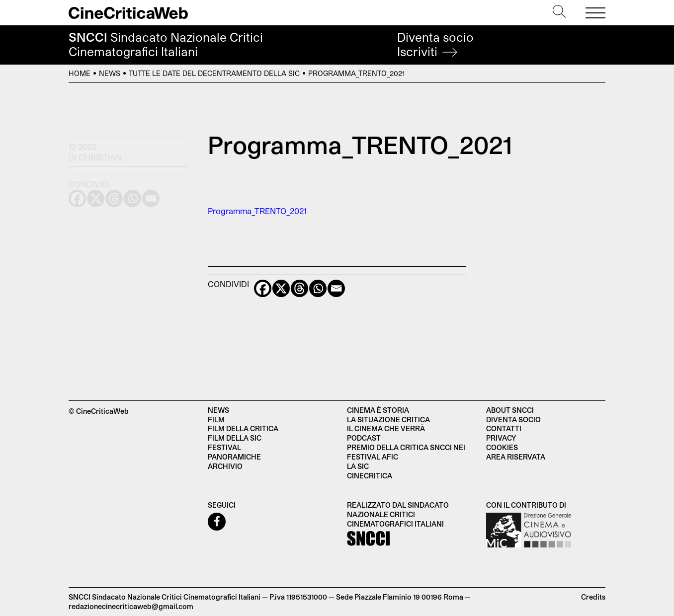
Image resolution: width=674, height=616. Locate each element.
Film (216, 420)
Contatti (504, 428)
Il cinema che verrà (386, 428)
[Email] (336, 288)
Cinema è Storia (378, 410)
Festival (224, 447)
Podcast (364, 438)
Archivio (225, 466)
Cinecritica (370, 476)
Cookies (502, 447)
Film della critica (243, 428)
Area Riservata (516, 457)
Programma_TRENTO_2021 (257, 211)
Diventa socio (435, 44)
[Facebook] (263, 288)
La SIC (358, 466)
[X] (281, 288)
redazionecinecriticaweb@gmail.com (131, 606)
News (110, 73)
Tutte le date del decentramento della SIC (214, 73)
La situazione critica (388, 420)
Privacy (501, 438)
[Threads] (299, 288)
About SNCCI (510, 410)
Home (80, 73)
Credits (593, 597)
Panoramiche (234, 457)
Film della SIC (235, 438)
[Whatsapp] (318, 288)
